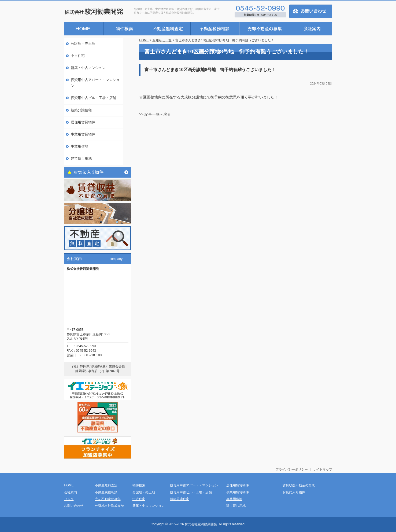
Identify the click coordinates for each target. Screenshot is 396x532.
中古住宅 (78, 56)
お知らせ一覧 (162, 40)
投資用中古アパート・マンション (95, 83)
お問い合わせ (74, 506)
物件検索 (139, 485)
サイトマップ (323, 469)
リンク (69, 499)
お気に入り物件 (294, 492)
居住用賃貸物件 (83, 122)
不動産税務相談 (106, 492)
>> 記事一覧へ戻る (155, 114)
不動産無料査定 (106, 485)
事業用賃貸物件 (83, 134)
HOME (144, 40)
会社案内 (71, 492)
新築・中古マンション (88, 68)
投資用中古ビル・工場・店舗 (93, 98)
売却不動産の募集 (108, 499)
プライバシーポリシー (292, 469)
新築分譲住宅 (81, 110)
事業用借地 (79, 146)
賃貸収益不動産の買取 (299, 485)
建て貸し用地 (81, 158)
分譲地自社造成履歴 (109, 506)
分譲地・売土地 (83, 44)
